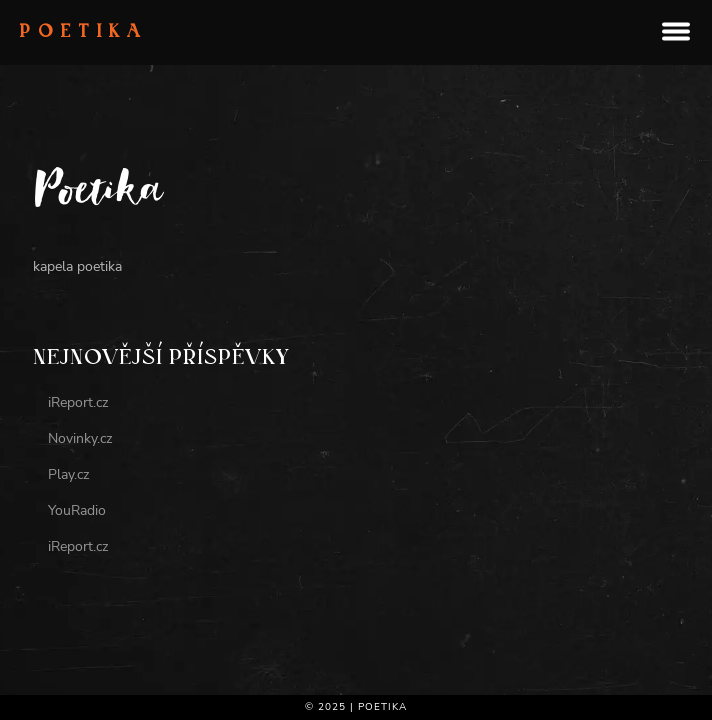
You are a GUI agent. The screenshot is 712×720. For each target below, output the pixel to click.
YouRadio (77, 510)
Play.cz (68, 474)
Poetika (84, 33)
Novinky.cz (80, 438)
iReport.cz (78, 402)
